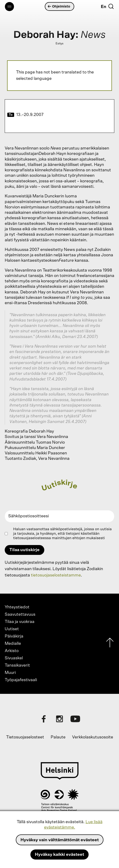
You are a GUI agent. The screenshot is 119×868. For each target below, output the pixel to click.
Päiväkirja (14, 636)
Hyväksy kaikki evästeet (59, 855)
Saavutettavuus (20, 615)
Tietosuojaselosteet (25, 737)
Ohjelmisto (59, 6)
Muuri (10, 673)
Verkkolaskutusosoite (93, 737)
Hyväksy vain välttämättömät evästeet (60, 840)
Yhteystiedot (17, 607)
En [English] (104, 7)
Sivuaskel (14, 658)
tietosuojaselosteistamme (56, 575)
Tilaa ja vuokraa (20, 622)
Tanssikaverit (17, 665)
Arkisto (12, 651)
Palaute (58, 737)
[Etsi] (111, 6)
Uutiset (12, 629)
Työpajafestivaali (21, 680)
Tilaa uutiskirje (25, 550)
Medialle (13, 644)
